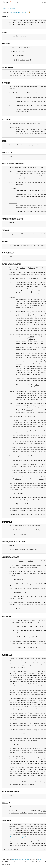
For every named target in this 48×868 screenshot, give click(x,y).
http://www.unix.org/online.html (20, 837)
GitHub (39, 859)
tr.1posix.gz (11, 9)
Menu (44, 2)
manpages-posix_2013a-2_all (19, 12)
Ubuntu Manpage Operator (21, 859)
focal (4, 9)
